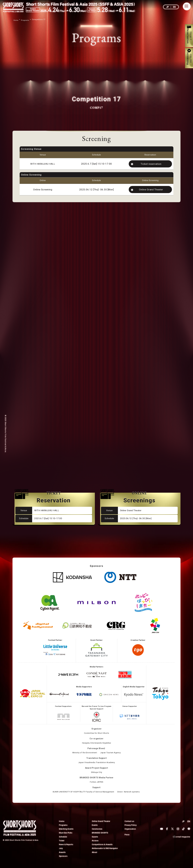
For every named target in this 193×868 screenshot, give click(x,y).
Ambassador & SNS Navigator (105, 852)
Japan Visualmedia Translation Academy (97, 766)
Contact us (129, 825)
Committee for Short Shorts (97, 737)
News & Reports (66, 848)
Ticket (62, 844)
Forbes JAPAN (96, 786)
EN (174, 7)
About (95, 856)
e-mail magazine (183, 841)
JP (168, 7)
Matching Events (66, 833)
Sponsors (63, 860)
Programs (63, 829)
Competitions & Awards (102, 848)
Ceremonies (97, 833)
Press (127, 838)
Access (95, 844)
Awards (62, 856)
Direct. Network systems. (131, 796)
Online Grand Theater (151, 191)
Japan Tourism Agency (112, 757)
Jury (61, 852)
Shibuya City (97, 776)
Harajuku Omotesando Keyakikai (96, 747)
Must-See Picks (66, 837)
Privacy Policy (131, 829)
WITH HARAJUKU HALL (43, 164)
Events (95, 829)
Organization (130, 833)
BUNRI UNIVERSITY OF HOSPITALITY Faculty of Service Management (83, 796)
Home (62, 825)
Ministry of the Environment (84, 757)
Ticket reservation (151, 164)
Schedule (63, 841)
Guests (95, 841)
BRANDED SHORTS (100, 837)
